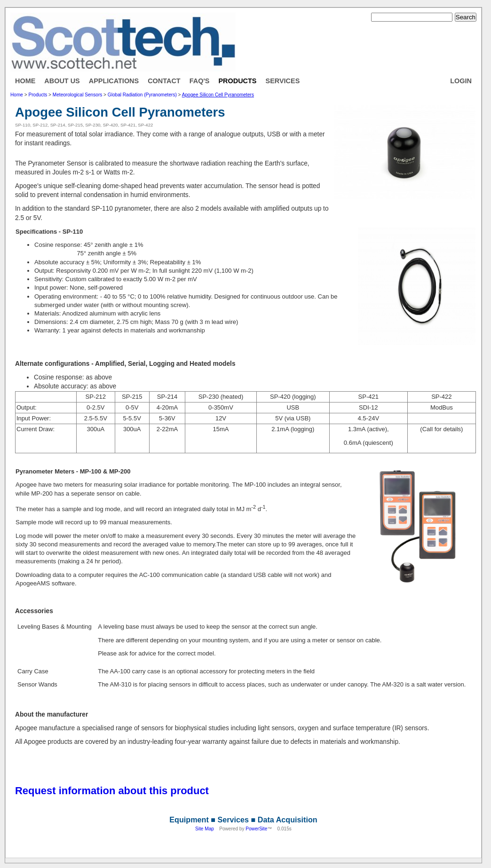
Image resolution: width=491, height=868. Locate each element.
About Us (62, 81)
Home (25, 81)
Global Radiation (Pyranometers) (142, 95)
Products (237, 81)
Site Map (205, 829)
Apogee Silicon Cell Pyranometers (218, 95)
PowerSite (256, 829)
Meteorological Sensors (77, 95)
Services (283, 81)
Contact (164, 81)
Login (461, 81)
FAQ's (200, 81)
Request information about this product (112, 791)
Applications (114, 81)
